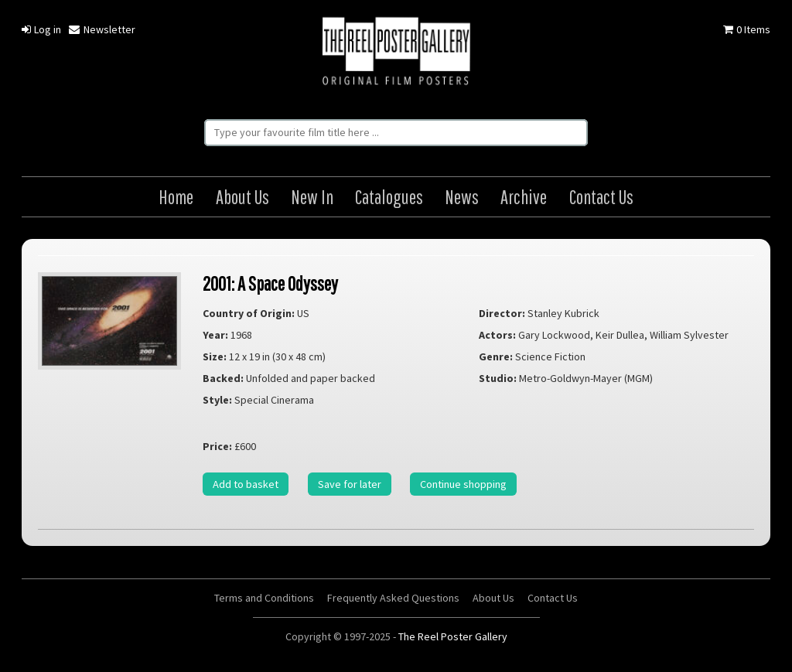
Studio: (498, 378)
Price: (217, 446)
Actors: (497, 335)
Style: (217, 400)
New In (312, 197)
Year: (215, 335)
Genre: (496, 356)
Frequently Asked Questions (393, 598)
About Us (242, 197)
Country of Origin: (249, 313)
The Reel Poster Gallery (396, 53)
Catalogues (389, 197)
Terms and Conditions (264, 598)
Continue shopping (463, 484)
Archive (524, 197)
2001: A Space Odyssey (270, 283)
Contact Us (601, 197)
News (462, 197)
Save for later (350, 484)
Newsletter (102, 29)
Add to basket (246, 484)
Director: (502, 313)
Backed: (223, 378)
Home (176, 197)
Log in (41, 29)
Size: (215, 356)
